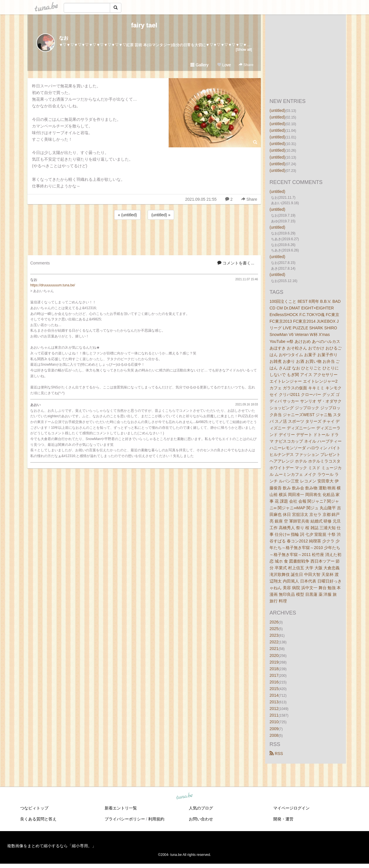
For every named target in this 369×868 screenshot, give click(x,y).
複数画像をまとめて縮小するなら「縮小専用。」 (52, 846)
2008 (274, 735)
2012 (274, 709)
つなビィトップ (34, 808)
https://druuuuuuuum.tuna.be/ (53, 285)
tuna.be (184, 796)
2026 (274, 622)
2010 (274, 722)
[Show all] (244, 49)
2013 (274, 702)
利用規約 (156, 819)
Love (224, 65)
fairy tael (144, 25)
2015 (274, 689)
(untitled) (277, 110)
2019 (274, 662)
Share (246, 65)
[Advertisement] (144, 236)
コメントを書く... (236, 263)
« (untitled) (127, 215)
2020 (274, 655)
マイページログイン (291, 808)
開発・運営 (283, 819)
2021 (274, 649)
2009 (274, 729)
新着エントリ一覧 (121, 808)
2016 (274, 682)
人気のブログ (201, 808)
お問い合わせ (201, 819)
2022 (274, 642)
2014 (274, 695)
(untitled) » (161, 215)
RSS (276, 754)
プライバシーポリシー (125, 819)
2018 (274, 669)
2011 (274, 715)
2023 (274, 635)
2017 (274, 675)
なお (64, 38)
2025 (274, 629)
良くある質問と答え (38, 819)
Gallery (199, 65)
